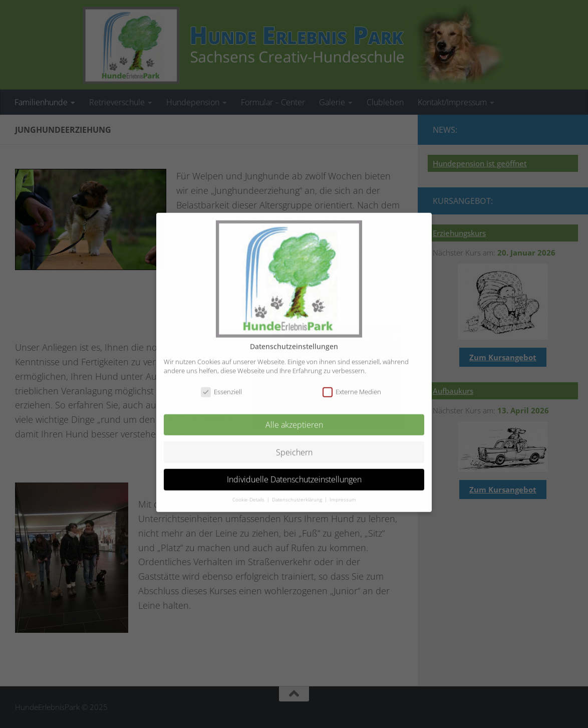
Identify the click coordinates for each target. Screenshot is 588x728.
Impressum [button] (343, 491)
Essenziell (221, 383)
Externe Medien (352, 383)
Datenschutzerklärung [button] (298, 491)
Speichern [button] (294, 443)
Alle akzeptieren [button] (294, 416)
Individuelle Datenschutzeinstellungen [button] (294, 471)
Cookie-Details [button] (249, 491)
